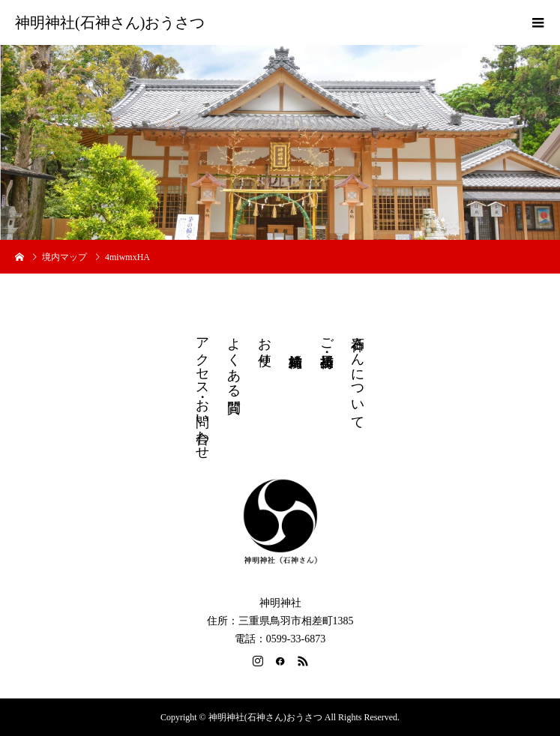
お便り (265, 344)
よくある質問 (234, 359)
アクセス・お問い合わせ (202, 390)
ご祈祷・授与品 (327, 337)
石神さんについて (358, 375)
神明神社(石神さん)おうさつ (110, 22)
